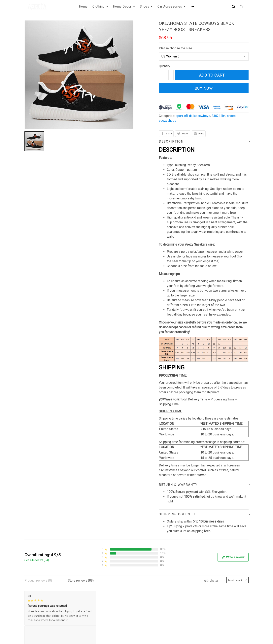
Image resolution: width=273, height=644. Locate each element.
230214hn (219, 116)
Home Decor (124, 6)
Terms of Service (94, 601)
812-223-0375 (35, 620)
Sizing (144, 608)
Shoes (146, 6)
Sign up (239, 607)
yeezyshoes (168, 121)
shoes (231, 116)
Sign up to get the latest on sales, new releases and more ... (221, 597)
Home (83, 6)
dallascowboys (200, 116)
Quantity (165, 66)
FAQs (144, 601)
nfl (186, 116)
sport (179, 116)
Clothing (100, 6)
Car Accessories (172, 6)
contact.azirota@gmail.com (43, 626)
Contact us (147, 594)
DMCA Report (184, 638)
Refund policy (92, 614)
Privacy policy (92, 594)
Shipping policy (93, 608)
